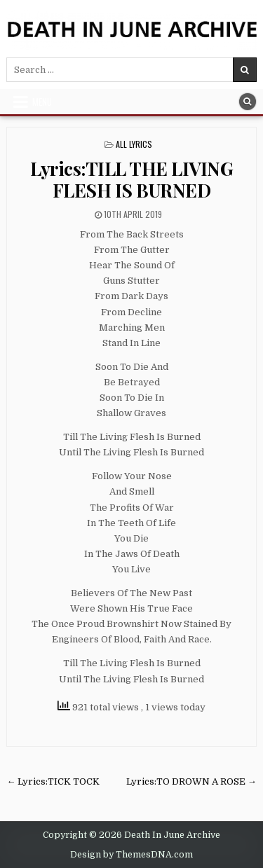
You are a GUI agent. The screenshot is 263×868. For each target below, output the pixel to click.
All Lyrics (134, 144)
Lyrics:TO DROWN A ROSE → (191, 781)
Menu (42, 102)
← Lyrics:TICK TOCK (53, 781)
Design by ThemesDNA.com (131, 855)
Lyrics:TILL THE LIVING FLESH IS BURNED (131, 179)
